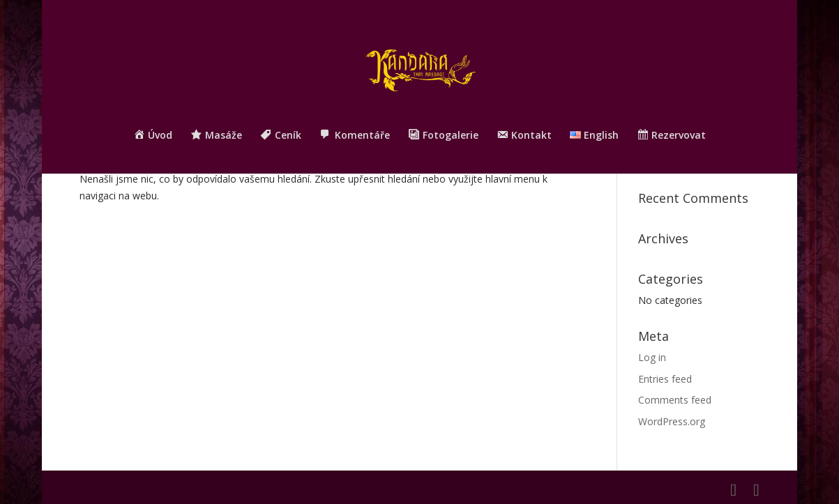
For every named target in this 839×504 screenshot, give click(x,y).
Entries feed (665, 379)
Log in (652, 357)
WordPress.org (672, 421)
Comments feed (675, 400)
